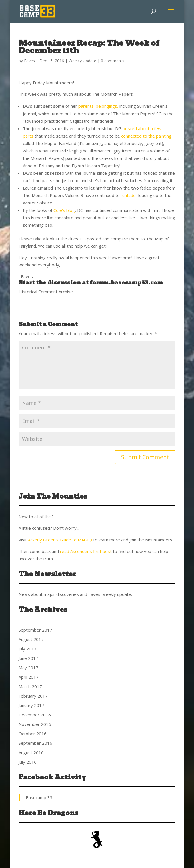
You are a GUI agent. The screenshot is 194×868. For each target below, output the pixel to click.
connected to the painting (146, 136)
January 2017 (31, 705)
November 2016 (35, 724)
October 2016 (33, 734)
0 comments (113, 61)
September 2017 (35, 630)
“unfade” (129, 195)
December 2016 (35, 715)
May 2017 (28, 668)
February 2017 (33, 696)
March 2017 (30, 686)
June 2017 (28, 658)
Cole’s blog (64, 210)
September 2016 (35, 743)
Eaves (29, 61)
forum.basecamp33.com (126, 283)
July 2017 (28, 649)
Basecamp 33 (39, 797)
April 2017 (29, 677)
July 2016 (28, 762)
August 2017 (31, 639)
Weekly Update (82, 61)
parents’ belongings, (98, 106)
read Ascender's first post (86, 551)
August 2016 (31, 752)
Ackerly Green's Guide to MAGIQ (60, 540)
